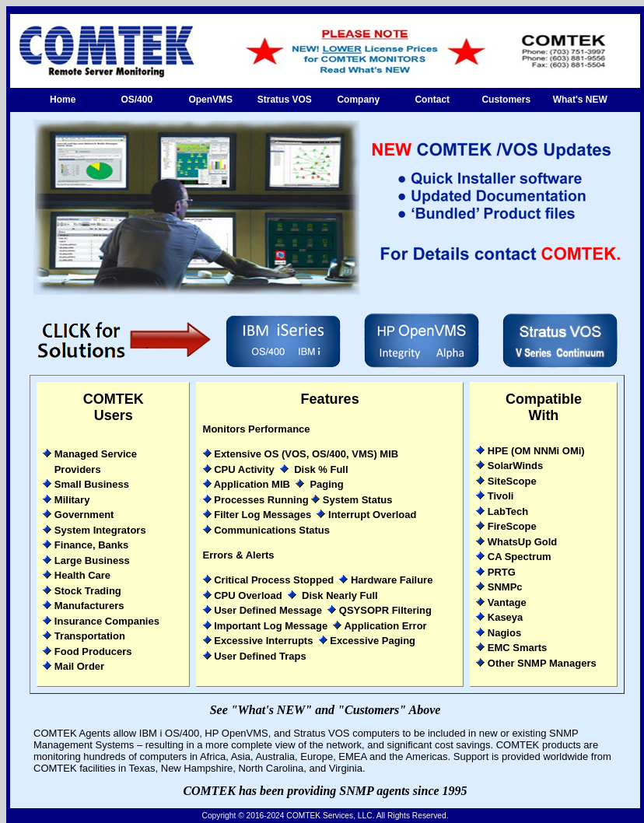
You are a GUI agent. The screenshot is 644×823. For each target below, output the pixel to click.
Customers (506, 100)
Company (358, 100)
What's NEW (580, 100)
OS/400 (136, 100)
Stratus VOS (285, 100)
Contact (432, 100)
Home (63, 100)
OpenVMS (210, 100)
